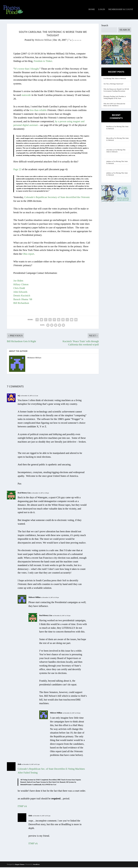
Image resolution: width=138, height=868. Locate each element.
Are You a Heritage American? (113, 85)
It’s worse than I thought (27, 69)
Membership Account (121, 10)
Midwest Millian (43, 41)
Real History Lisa (24, 494)
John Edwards (20, 293)
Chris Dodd (19, 289)
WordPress (36, 865)
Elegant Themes (20, 865)
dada (20, 765)
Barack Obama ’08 (23, 300)
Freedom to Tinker (43, 62)
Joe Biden (18, 281)
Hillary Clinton (21, 285)
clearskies (109, 151)
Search (105, 26)
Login (102, 10)
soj (19, 396)
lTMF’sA (22, 807)
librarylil (109, 139)
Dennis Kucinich (22, 296)
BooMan (109, 127)
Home (92, 10)
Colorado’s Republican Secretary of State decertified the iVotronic (57, 198)
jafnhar (109, 162)
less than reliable (38, 111)
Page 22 (17, 170)
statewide (26, 96)
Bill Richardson (21, 304)
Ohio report (28, 255)
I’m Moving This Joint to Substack (115, 79)
